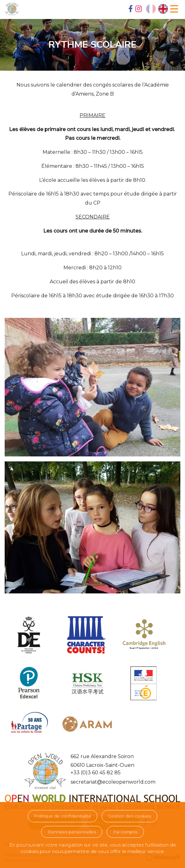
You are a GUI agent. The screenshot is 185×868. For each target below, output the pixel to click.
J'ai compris (125, 832)
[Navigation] (174, 9)
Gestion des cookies (129, 816)
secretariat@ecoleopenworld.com (113, 782)
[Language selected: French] (157, 9)
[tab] (131, 9)
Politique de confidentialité (62, 816)
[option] (163, 9)
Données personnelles (72, 832)
